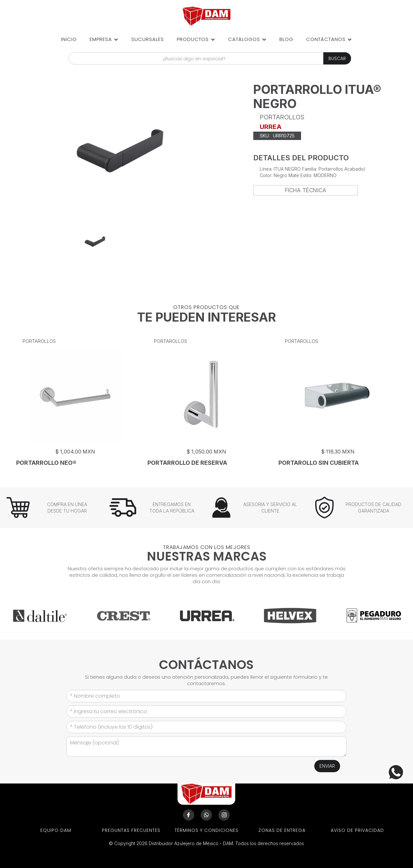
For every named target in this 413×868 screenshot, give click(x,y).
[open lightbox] (95, 242)
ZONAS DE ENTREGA (282, 830)
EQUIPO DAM (56, 830)
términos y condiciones (206, 830)
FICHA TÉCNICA (306, 190)
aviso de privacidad (357, 830)
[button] (104, 39)
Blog (286, 39)
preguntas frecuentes (131, 830)
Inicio (69, 39)
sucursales (148, 39)
